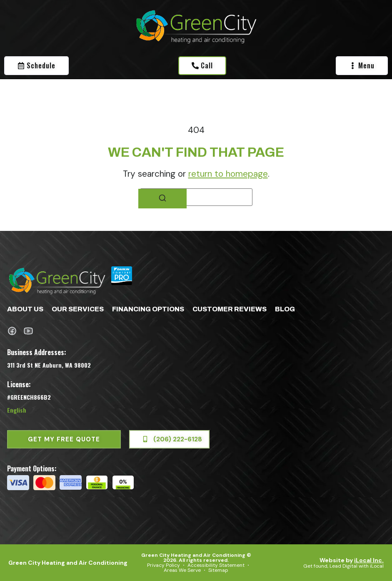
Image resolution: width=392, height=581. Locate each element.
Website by (352, 560)
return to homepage (228, 174)
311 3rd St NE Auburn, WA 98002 (49, 365)
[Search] (162, 199)
